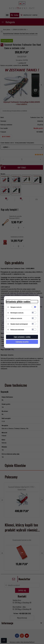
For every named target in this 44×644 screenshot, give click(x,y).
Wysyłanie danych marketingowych (19, 324)
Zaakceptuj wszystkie (22, 342)
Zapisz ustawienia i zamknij (22, 337)
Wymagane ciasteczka (16, 307)
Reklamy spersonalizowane (17, 330)
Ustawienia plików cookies (18, 302)
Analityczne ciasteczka (16, 318)
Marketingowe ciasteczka (17, 313)
